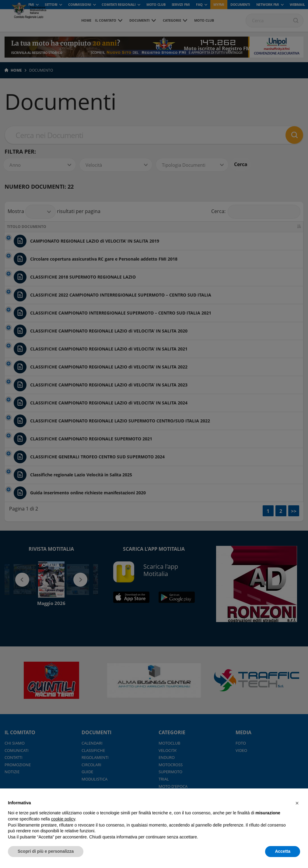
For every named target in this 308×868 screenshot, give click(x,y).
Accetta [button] (283, 851)
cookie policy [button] (63, 819)
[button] (297, 803)
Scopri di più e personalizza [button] (46, 851)
